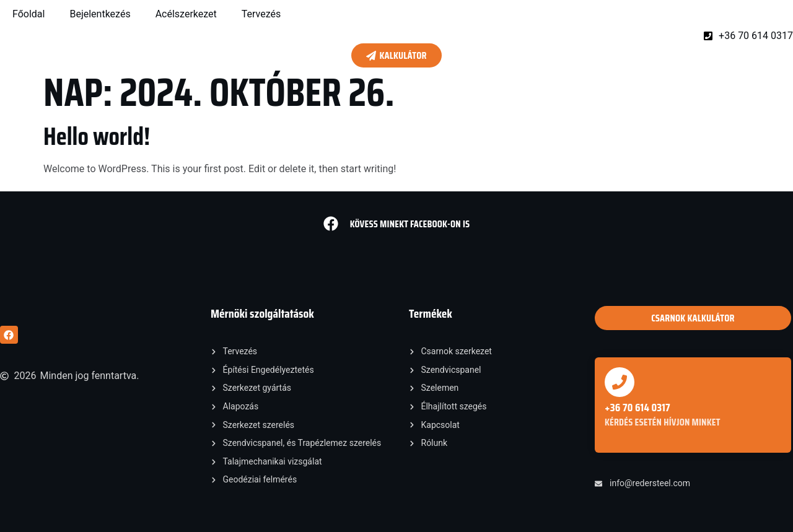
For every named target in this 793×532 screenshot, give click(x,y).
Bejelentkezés (100, 14)
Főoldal (28, 14)
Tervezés (261, 14)
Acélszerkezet (186, 14)
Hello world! (97, 137)
